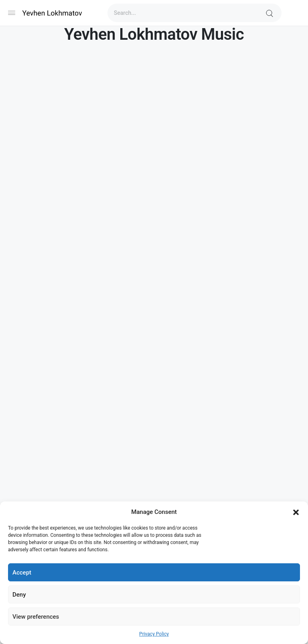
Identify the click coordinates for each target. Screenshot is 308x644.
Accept (22, 573)
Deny (19, 595)
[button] (296, 512)
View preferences (36, 617)
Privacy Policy (154, 634)
